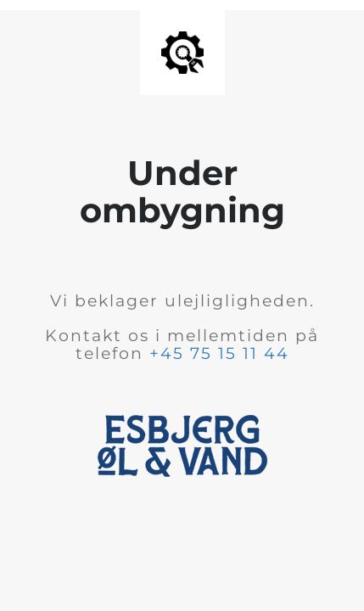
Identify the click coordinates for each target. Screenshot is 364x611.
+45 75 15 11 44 (219, 353)
